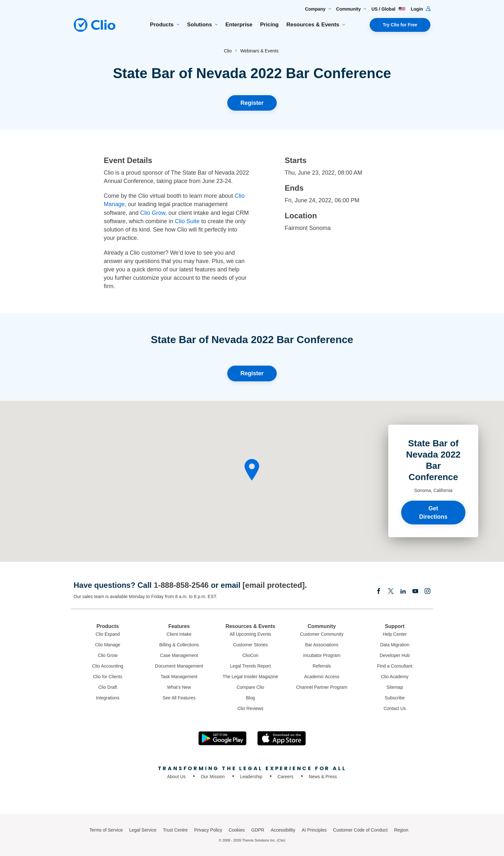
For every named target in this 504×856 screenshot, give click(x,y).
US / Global (388, 9)
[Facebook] (379, 592)
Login (421, 9)
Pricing (269, 25)
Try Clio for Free (400, 25)
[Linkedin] (403, 592)
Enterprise (239, 25)
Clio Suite (187, 221)
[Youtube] (415, 592)
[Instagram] (428, 592)
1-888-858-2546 (181, 585)
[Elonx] (391, 592)
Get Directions (433, 512)
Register (252, 103)
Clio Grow (153, 213)
